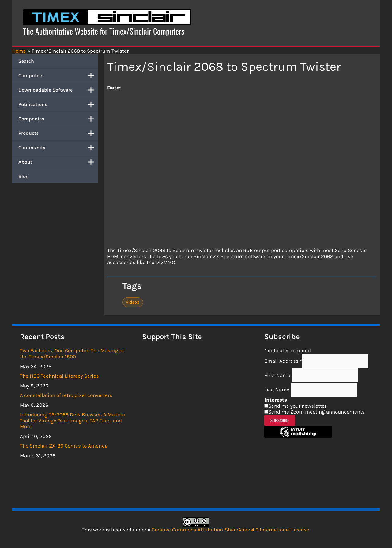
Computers (58, 76)
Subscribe (280, 420)
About (58, 162)
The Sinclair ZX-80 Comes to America (64, 446)
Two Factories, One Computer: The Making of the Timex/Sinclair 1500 (72, 353)
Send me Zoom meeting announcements (317, 412)
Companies (58, 119)
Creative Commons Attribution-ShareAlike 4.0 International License (230, 530)
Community (58, 148)
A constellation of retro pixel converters (66, 395)
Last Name (277, 390)
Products (58, 133)
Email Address (283, 361)
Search (26, 61)
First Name (278, 375)
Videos (133, 302)
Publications (58, 104)
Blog (23, 176)
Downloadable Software (58, 90)
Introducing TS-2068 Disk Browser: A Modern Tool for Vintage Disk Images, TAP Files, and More (73, 420)
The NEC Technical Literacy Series (59, 376)
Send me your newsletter (297, 406)
